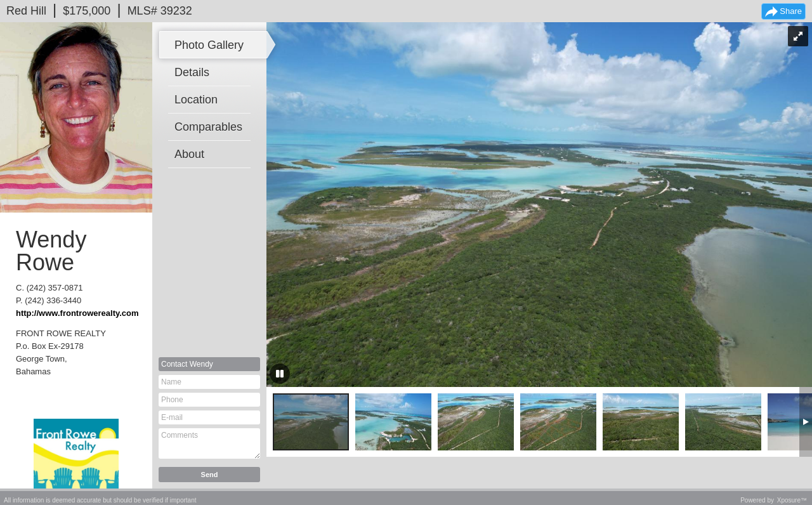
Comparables (208, 127)
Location (196, 100)
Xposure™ (792, 500)
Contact (187, 364)
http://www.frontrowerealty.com (77, 313)
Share (791, 11)
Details (192, 72)
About (189, 154)
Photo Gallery (209, 45)
